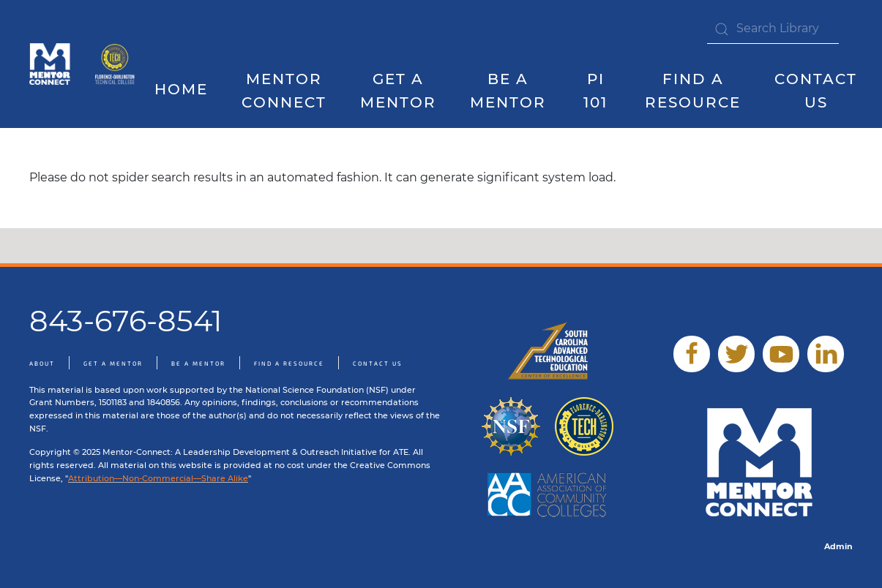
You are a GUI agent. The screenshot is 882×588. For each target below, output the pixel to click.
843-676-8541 (126, 321)
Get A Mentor (398, 91)
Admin (838, 546)
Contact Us (816, 91)
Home (181, 89)
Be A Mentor (508, 91)
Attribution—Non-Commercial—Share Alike (158, 478)
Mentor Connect (284, 91)
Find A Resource (289, 363)
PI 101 (595, 91)
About (42, 363)
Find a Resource (693, 91)
